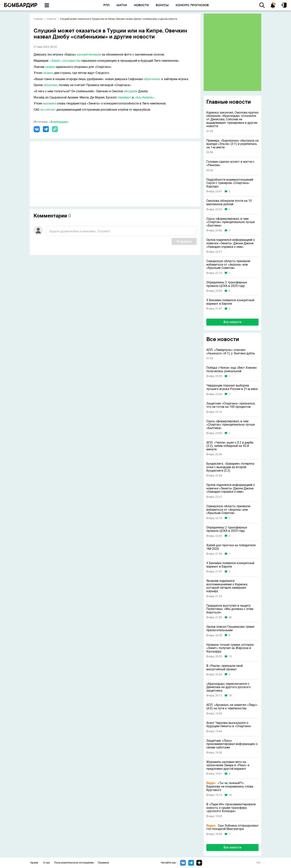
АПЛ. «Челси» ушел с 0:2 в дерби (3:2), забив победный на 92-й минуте (230, 446)
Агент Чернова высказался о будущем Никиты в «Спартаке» (229, 725)
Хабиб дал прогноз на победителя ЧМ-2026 (231, 547)
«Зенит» (56, 61)
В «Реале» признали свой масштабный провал (225, 667)
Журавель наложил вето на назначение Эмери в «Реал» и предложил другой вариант (228, 765)
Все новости (232, 322)
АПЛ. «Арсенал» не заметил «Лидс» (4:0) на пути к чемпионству (232, 707)
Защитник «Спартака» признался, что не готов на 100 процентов (231, 405)
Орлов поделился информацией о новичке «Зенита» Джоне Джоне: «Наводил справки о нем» (231, 243)
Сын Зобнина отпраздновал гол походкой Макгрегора (232, 827)
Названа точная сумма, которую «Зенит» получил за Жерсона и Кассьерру (230, 648)
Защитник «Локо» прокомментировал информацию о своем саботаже (232, 744)
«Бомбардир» (59, 122)
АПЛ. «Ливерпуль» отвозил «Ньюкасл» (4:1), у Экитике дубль (231, 352)
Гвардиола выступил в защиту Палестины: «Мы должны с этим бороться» (230, 609)
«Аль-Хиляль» (144, 97)
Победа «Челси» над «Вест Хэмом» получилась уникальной (232, 369)
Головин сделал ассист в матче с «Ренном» (230, 163)
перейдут (125, 97)
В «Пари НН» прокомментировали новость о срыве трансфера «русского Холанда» (231, 808)
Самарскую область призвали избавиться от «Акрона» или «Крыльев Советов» (228, 265)
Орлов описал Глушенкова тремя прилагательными (230, 628)
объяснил (50, 85)
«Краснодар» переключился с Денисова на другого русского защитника (228, 687)
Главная (38, 19)
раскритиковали (89, 54)
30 (230, 617)
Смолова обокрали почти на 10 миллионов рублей (229, 202)
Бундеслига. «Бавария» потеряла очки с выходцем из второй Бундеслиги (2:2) (230, 467)
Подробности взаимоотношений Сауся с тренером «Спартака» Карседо (230, 183)
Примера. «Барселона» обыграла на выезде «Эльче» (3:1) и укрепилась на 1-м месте (232, 144)
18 (230, 696)
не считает (48, 110)
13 (230, 656)
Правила (103, 863)
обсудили (131, 91)
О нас (47, 863)
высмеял (50, 103)
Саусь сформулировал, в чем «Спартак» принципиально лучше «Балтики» (231, 222)
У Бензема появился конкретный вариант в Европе (230, 302)
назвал (50, 67)
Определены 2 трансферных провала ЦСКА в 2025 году (227, 284)
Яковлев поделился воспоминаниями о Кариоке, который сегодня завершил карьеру (227, 586)
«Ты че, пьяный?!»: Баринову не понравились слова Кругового (230, 786)
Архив (34, 863)
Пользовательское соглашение (74, 863)
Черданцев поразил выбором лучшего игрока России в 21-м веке (232, 387)
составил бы (71, 61)
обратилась (152, 79)
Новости (51, 19)
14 (230, 795)
